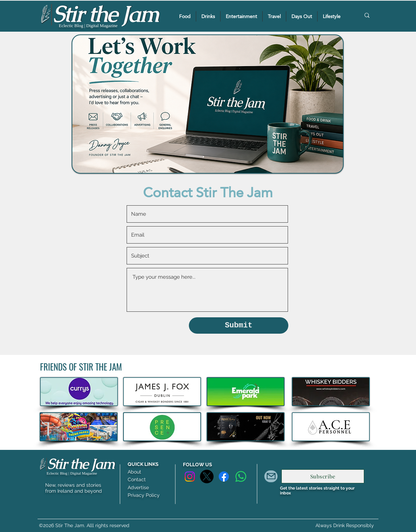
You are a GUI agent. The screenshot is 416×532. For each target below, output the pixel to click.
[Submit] (239, 325)
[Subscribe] (323, 476)
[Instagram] (190, 477)
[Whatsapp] (241, 477)
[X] (207, 477)
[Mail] (271, 476)
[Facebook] (224, 477)
